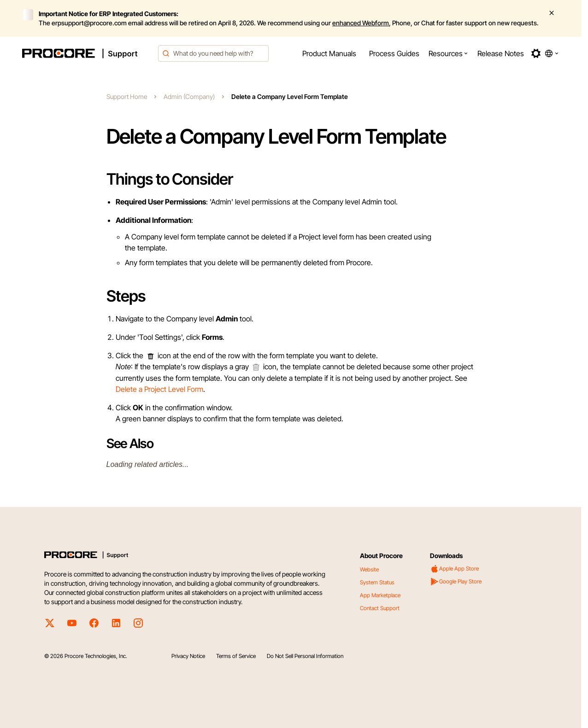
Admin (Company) (189, 96)
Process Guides (394, 53)
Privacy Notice (188, 656)
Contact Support (380, 608)
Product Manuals (329, 53)
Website (369, 569)
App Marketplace (380, 595)
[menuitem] (329, 53)
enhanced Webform (361, 23)
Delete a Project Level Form (159, 389)
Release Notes (501, 53)
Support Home (127, 96)
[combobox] (213, 53)
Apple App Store (454, 569)
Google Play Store (456, 582)
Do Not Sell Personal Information (305, 656)
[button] (448, 53)
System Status (377, 582)
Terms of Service (236, 656)
